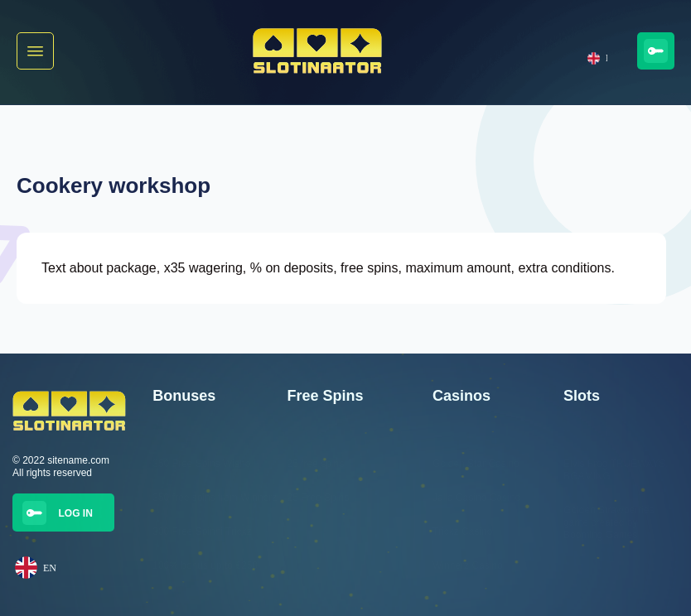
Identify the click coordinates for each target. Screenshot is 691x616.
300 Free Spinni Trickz (202, 532)
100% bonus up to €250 (205, 565)
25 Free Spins (318, 498)
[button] (35, 51)
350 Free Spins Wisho (201, 464)
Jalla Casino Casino (476, 498)
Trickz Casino (462, 532)
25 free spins (315, 464)
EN (597, 58)
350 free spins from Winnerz (215, 498)
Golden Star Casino (476, 464)
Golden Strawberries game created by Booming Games (609, 522)
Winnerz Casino (468, 565)
